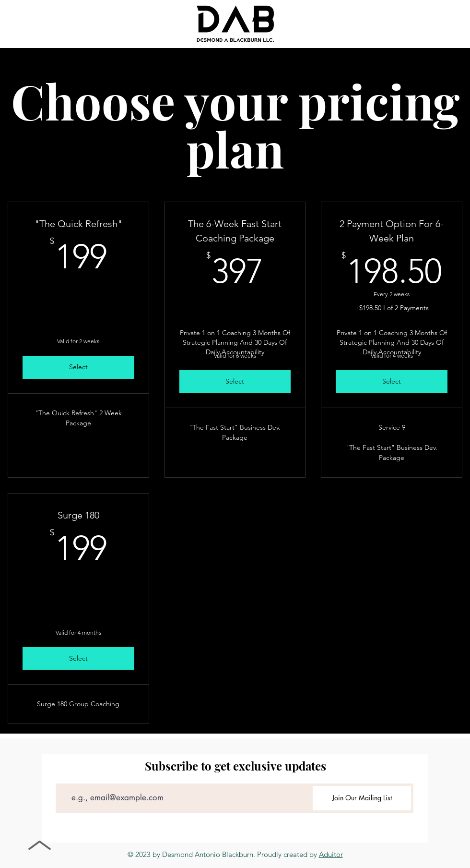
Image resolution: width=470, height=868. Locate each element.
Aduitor (331, 854)
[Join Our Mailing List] (362, 798)
